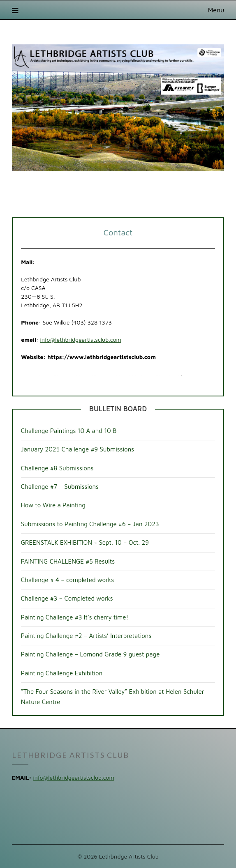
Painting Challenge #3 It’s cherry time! (75, 617)
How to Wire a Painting (53, 505)
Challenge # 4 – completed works (67, 580)
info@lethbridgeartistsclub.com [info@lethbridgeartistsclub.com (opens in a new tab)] (81, 340)
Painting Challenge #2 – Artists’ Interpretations (86, 636)
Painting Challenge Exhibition (62, 673)
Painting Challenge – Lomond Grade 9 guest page (90, 654)
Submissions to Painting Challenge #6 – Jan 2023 (90, 524)
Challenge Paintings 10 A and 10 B (69, 431)
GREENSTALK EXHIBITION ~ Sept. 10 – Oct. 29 (85, 542)
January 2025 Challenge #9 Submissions (78, 449)
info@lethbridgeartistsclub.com (73, 777)
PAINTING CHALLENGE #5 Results (68, 561)
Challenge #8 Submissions (57, 468)
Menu (216, 10)
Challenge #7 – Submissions (60, 487)
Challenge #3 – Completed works (67, 598)
